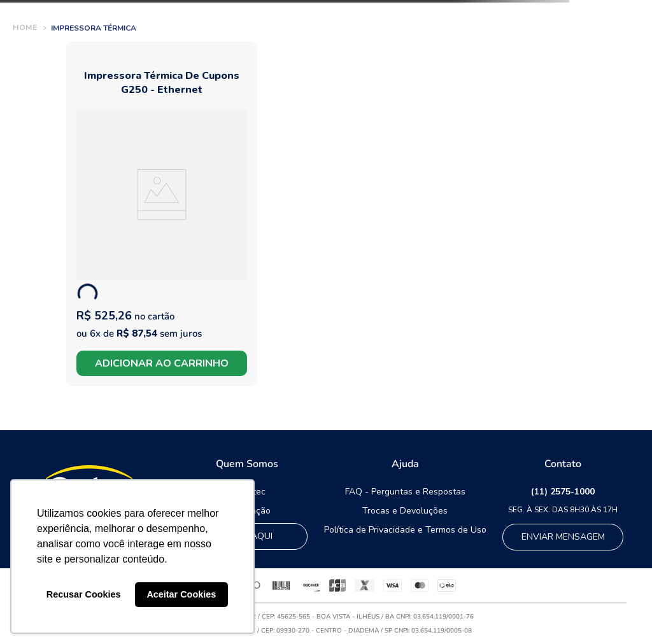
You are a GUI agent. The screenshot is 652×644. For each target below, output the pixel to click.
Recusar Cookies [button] (84, 594)
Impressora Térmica (94, 28)
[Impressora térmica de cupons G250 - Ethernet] (162, 214)
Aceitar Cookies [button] (181, 594)
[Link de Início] (25, 28)
